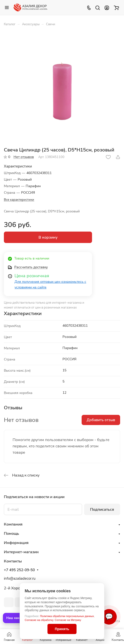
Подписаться (102, 510)
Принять (62, 629)
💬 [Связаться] (109, 617)
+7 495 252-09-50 (19, 570)
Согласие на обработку (39, 620)
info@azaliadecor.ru (20, 578)
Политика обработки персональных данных (67, 616)
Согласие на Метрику (68, 620)
